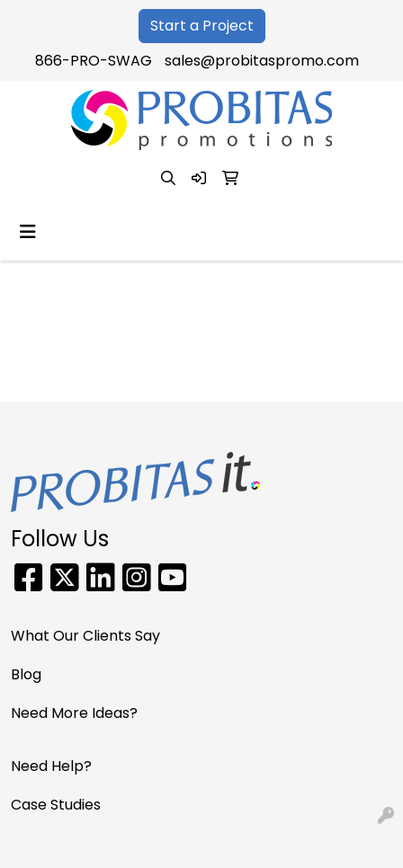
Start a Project (202, 26)
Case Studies (56, 805)
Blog (26, 674)
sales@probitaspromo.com (262, 61)
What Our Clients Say (85, 636)
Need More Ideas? (74, 713)
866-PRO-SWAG (94, 61)
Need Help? (51, 766)
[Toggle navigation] (28, 232)
